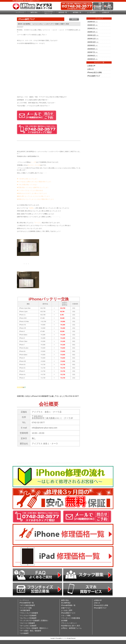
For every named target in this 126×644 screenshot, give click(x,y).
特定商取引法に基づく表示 (71, 626)
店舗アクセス (66, 608)
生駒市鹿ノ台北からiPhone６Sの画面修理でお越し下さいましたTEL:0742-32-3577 (48, 396)
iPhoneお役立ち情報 (95, 72)
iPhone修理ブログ (94, 76)
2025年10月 (92, 42)
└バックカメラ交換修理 (28, 616)
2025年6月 (91, 56)
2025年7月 (91, 52)
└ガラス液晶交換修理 (27, 605)
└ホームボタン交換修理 (28, 626)
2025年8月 (91, 49)
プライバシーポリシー (69, 623)
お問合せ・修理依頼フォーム (71, 628)
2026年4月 (91, 22)
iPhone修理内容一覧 (27, 603)
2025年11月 (92, 39)
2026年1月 (91, 32)
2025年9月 (91, 45)
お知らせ (91, 69)
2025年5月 (91, 59)
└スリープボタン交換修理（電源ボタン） (34, 628)
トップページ (20, 12)
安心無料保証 (66, 603)
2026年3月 (91, 25)
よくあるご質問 (67, 610)
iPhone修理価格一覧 (68, 605)
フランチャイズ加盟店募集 (71, 618)
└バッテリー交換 (26, 608)
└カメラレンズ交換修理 (28, 618)
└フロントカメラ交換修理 (29, 613)
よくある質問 (91, 12)
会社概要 (64, 621)
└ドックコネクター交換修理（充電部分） (34, 621)
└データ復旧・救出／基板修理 (30, 631)
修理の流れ (34, 12)
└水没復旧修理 (25, 610)
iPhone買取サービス (68, 613)
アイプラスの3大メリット (48, 12)
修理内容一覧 (63, 12)
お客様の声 (106, 12)
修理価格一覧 (77, 12)
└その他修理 (24, 633)
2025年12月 (92, 35)
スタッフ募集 (66, 616)
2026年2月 (91, 28)
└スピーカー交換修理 (27, 623)
